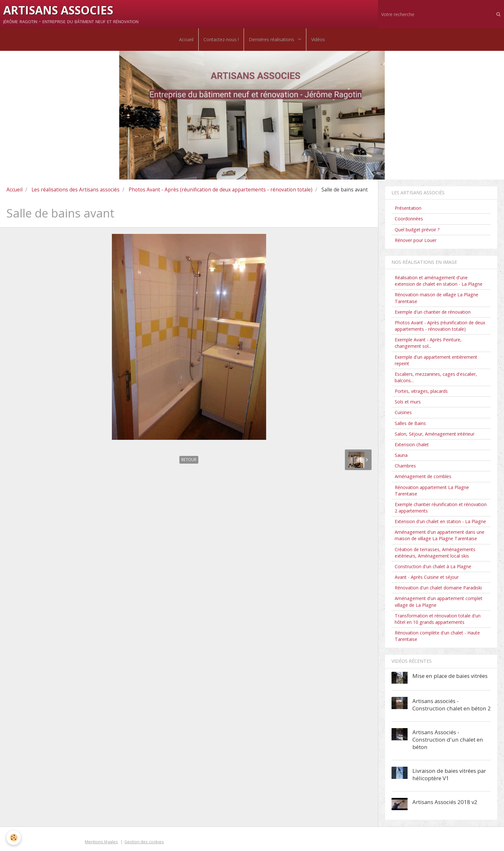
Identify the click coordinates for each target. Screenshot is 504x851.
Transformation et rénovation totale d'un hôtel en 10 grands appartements (438, 619)
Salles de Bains (410, 423)
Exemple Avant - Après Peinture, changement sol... (428, 343)
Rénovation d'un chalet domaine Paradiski (438, 588)
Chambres (405, 466)
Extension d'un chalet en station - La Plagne (440, 521)
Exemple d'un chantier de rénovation (433, 312)
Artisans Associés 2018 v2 (445, 802)
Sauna (401, 455)
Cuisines (403, 412)
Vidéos (318, 39)
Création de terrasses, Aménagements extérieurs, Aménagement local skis (435, 553)
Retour (189, 460)
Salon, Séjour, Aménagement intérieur (435, 434)
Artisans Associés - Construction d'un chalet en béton (448, 740)
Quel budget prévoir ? (417, 230)
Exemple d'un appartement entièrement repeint (436, 360)
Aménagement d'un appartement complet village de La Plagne (439, 601)
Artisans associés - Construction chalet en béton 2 (452, 705)
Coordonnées (409, 219)
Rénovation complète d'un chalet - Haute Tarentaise (437, 636)
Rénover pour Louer (416, 240)
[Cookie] (14, 838)
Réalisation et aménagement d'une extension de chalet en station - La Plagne (439, 281)
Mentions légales (101, 842)
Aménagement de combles (423, 476)
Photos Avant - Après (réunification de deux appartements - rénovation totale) (221, 190)
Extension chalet (412, 444)
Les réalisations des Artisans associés (76, 190)
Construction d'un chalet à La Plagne (433, 566)
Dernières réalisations (272, 39)
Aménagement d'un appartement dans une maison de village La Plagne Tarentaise (440, 535)
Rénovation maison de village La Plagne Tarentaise (437, 298)
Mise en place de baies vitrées (450, 675)
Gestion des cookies (144, 842)
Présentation (408, 208)
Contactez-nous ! (221, 39)
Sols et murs (408, 402)
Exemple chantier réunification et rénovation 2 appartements (441, 508)
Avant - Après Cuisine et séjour (427, 577)
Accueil (186, 39)
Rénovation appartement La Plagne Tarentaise (432, 490)
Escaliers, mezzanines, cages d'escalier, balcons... (436, 377)
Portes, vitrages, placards (421, 391)
